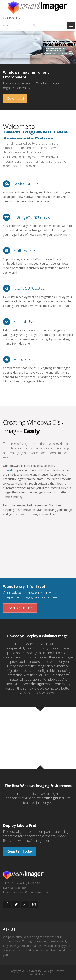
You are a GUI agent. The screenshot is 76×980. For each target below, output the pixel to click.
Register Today (20, 851)
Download (15, 98)
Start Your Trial (20, 608)
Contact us (18, 950)
